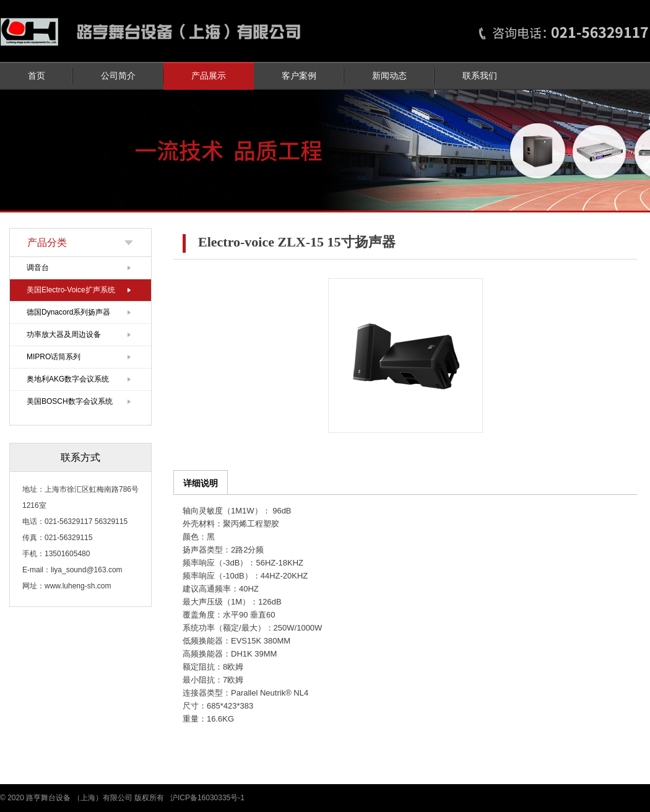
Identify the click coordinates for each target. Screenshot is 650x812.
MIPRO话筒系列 (54, 357)
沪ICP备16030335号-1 (207, 798)
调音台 (38, 268)
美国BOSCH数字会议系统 (70, 401)
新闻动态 (389, 76)
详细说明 (201, 483)
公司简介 (118, 76)
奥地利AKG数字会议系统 (68, 379)
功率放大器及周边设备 (64, 334)
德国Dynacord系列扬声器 (68, 312)
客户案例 (299, 76)
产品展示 (209, 76)
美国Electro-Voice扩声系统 (71, 290)
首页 (37, 76)
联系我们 (480, 76)
